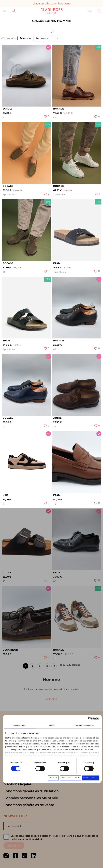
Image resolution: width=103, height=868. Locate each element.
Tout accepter (92, 776)
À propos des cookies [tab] (86, 723)
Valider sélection (72, 776)
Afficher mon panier (98, 12)
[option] (26, 76)
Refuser (55, 776)
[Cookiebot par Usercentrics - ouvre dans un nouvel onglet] (87, 717)
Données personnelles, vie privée (31, 798)
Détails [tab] (53, 723)
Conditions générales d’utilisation (31, 791)
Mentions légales (17, 784)
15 (48, 666)
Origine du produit (40, 30)
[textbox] (9, 30)
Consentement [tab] (20, 723)
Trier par (26, 38)
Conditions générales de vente (29, 805)
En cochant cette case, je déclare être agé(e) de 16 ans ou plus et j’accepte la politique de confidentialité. (54, 838)
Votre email (14, 826)
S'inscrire (14, 846)
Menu (5, 11)
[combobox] (12, 30)
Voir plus (51, 699)
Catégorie (72, 30)
